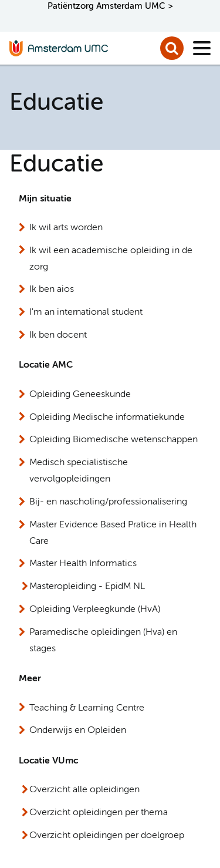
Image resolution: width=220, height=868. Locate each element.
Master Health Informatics (83, 564)
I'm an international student (86, 312)
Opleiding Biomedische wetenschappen (114, 440)
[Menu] (202, 48)
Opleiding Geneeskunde (80, 395)
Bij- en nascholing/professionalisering (108, 502)
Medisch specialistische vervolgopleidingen (79, 471)
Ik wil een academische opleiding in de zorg (111, 259)
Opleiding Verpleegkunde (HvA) (95, 610)
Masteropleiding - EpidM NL (87, 587)
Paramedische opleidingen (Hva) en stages (103, 641)
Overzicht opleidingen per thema (99, 813)
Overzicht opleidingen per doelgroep (107, 836)
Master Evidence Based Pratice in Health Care (113, 533)
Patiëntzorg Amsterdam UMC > (110, 6)
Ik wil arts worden (66, 228)
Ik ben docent (58, 335)
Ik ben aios (52, 290)
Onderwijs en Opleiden (78, 731)
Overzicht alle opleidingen (84, 790)
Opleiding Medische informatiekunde (107, 418)
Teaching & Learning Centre (87, 708)
